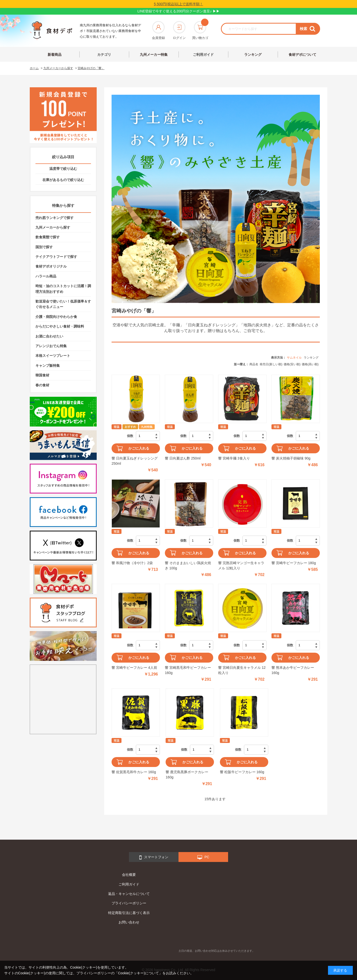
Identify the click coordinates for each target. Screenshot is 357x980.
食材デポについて (302, 55)
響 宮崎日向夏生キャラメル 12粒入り (242, 670)
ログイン (179, 30)
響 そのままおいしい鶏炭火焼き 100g (188, 566)
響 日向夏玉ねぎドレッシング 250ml (135, 461)
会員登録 (158, 30)
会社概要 (129, 875)
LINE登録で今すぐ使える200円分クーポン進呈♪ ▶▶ (178, 11)
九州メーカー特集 (154, 55)
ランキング (253, 55)
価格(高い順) (310, 364)
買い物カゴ (200, 30)
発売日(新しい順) (271, 364)
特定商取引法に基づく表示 (129, 913)
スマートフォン (154, 857)
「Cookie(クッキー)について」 (138, 973)
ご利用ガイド (203, 55)
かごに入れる (139, 448)
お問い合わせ (129, 922)
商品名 (254, 364)
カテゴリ (104, 55)
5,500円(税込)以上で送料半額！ (178, 4)
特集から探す (63, 205)
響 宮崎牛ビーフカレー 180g (294, 563)
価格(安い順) (292, 364)
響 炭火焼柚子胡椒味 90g (291, 458)
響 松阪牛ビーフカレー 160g (242, 772)
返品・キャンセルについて (129, 894)
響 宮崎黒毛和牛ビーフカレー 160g (188, 670)
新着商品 (55, 55)
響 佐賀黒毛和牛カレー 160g (134, 772)
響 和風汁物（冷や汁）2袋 (132, 563)
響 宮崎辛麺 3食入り (234, 458)
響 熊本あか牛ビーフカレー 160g (293, 670)
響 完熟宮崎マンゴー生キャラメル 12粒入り (241, 566)
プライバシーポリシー (129, 903)
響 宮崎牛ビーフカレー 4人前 (134, 668)
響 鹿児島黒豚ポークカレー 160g (187, 775)
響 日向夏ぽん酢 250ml (183, 458)
